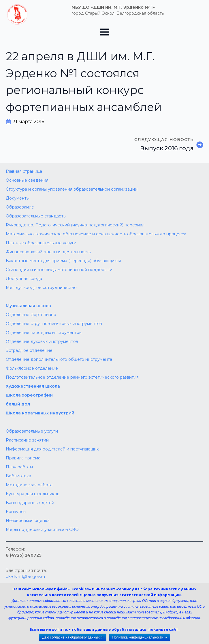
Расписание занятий (27, 440)
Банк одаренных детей (30, 503)
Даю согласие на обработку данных (71, 637)
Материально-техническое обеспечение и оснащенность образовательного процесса (96, 234)
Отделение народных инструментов (44, 333)
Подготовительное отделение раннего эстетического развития (72, 377)
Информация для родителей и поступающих (52, 449)
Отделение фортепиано (31, 315)
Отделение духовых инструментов (42, 341)
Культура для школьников (33, 494)
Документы (18, 198)
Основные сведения (27, 180)
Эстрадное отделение (29, 350)
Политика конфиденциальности (138, 637)
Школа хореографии (29, 395)
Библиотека (18, 476)
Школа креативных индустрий (40, 413)
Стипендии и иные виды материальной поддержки (59, 270)
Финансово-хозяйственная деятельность (48, 252)
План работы (19, 467)
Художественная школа (33, 386)
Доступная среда (24, 279)
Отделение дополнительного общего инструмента (59, 359)
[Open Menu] (105, 32)
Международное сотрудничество (41, 288)
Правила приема (23, 458)
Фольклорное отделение (32, 368)
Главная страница (24, 171)
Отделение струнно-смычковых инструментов (54, 324)
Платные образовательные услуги (41, 243)
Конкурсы (16, 512)
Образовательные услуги (32, 431)
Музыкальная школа (28, 306)
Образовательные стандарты (36, 216)
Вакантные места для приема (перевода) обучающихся (63, 261)
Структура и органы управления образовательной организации (72, 189)
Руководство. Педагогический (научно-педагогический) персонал (75, 225)
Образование (20, 207)
